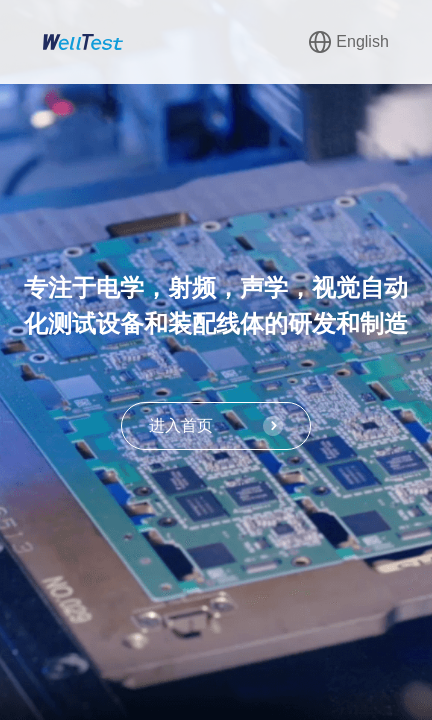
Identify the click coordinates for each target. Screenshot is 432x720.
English (348, 42)
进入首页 (216, 426)
